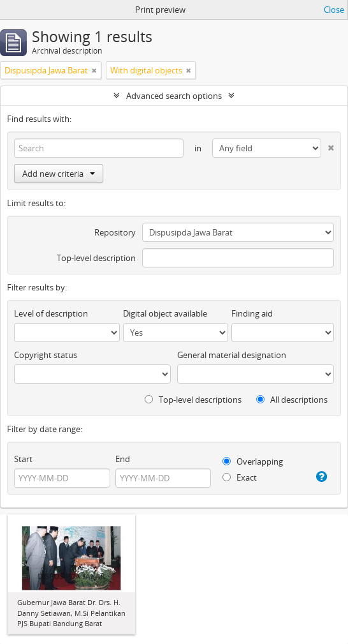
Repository (115, 232)
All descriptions (292, 400)
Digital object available (165, 313)
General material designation (232, 355)
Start (23, 459)
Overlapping (253, 461)
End (123, 459)
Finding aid (252, 313)
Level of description (51, 313)
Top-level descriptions (193, 400)
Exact (240, 477)
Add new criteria (59, 174)
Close (334, 10)
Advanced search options (174, 96)
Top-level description (96, 258)
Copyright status (46, 355)
